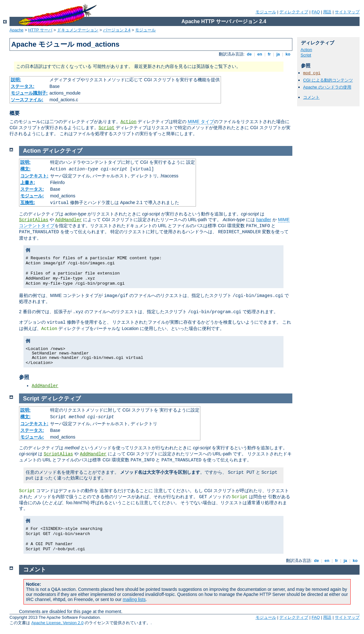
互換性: (28, 202)
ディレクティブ (294, 12)
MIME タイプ (201, 122)
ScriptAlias (34, 220)
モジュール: (32, 196)
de (249, 54)
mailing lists (134, 599)
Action (128, 122)
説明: (16, 80)
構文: (26, 169)
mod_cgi (312, 73)
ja (278, 54)
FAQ (316, 12)
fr (269, 54)
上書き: (28, 182)
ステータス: (23, 86)
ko (288, 54)
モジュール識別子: (29, 93)
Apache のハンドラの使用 (327, 87)
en (260, 54)
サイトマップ (347, 12)
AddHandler (68, 220)
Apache (16, 30)
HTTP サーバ (40, 30)
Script (107, 128)
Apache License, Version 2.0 (58, 623)
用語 (327, 12)
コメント (311, 97)
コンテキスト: (34, 176)
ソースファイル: (27, 100)
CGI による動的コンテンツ (328, 80)
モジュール (266, 12)
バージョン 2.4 (117, 30)
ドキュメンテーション (78, 30)
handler (264, 220)
